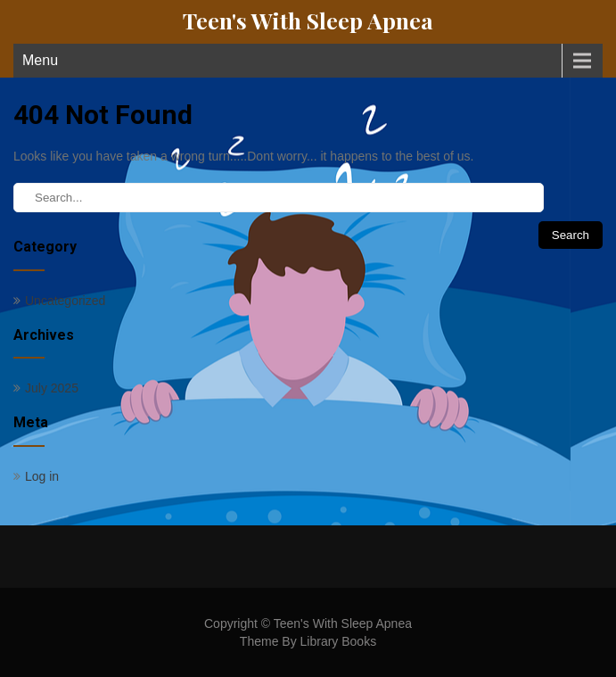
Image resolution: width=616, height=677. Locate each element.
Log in (42, 476)
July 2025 (52, 388)
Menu (40, 60)
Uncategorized (65, 301)
